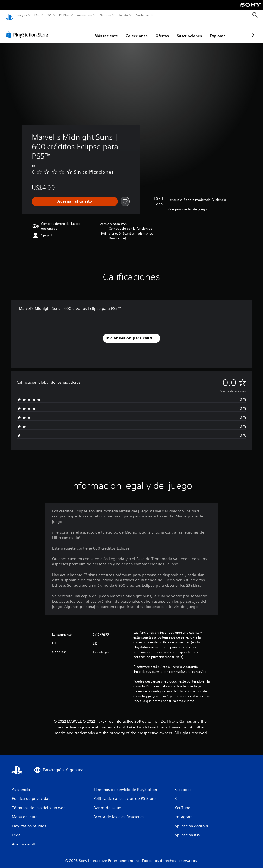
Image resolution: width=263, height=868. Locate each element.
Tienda (123, 15)
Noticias (105, 15)
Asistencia (142, 15)
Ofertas (133, 31)
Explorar (188, 31)
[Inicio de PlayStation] (9, 15)
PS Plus (64, 15)
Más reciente (77, 31)
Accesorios (84, 15)
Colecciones (108, 31)
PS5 (37, 15)
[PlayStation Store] (28, 30)
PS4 (49, 15)
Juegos (22, 15)
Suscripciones (161, 31)
